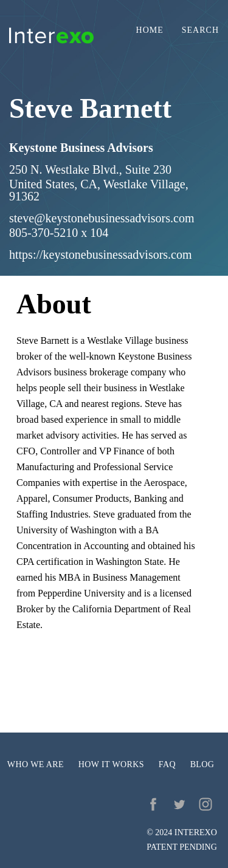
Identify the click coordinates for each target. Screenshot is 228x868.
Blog (202, 764)
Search (200, 30)
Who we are (36, 764)
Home (150, 30)
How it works (111, 764)
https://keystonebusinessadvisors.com (101, 255)
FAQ (167, 764)
